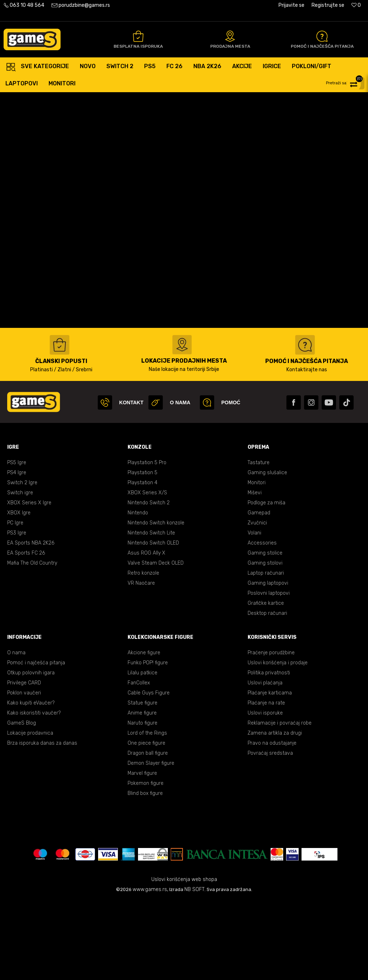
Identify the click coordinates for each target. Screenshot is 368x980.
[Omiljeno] (356, 5)
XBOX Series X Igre (29, 582)
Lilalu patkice (142, 752)
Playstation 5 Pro (147, 542)
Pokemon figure (146, 863)
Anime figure (142, 792)
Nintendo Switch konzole (156, 602)
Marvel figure (142, 852)
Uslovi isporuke (265, 792)
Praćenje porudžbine (271, 732)
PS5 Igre (17, 542)
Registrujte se (328, 5)
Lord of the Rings (147, 812)
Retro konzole (143, 652)
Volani (254, 612)
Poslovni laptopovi (269, 672)
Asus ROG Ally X (146, 632)
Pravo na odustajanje (272, 822)
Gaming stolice (265, 632)
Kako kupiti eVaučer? (31, 782)
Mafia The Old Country (32, 642)
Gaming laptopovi (268, 662)
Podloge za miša (266, 582)
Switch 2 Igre (22, 562)
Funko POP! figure (148, 742)
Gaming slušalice (267, 552)
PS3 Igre (17, 612)
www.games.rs (150, 969)
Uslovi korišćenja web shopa (184, 959)
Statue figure (142, 782)
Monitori (257, 562)
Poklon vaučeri (24, 772)
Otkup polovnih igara (31, 752)
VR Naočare (141, 662)
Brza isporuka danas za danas (42, 822)
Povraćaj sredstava (270, 832)
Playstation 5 (142, 552)
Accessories (262, 622)
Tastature (259, 542)
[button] (346, 83)
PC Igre (15, 602)
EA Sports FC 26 (26, 632)
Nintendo (138, 592)
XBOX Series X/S (147, 572)
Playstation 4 (142, 562)
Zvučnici (257, 602)
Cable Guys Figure (149, 772)
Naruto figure (142, 802)
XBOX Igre (19, 592)
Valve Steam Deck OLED (156, 642)
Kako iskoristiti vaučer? (34, 792)
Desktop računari (267, 692)
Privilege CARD (24, 762)
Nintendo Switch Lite (151, 612)
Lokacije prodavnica (30, 812)
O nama (16, 732)
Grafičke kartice (266, 682)
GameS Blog (22, 802)
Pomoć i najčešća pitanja (36, 742)
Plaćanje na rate (266, 782)
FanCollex (139, 762)
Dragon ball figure (148, 832)
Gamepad (259, 592)
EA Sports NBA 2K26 (31, 622)
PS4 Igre (17, 552)
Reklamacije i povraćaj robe (280, 802)
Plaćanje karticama (270, 772)
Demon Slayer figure (151, 842)
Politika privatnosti (269, 752)
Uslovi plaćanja (265, 762)
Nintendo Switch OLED (153, 622)
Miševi (255, 572)
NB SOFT (194, 969)
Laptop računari (266, 652)
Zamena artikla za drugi (275, 812)
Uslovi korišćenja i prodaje (278, 742)
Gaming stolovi (265, 642)
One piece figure (146, 822)
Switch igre (20, 572)
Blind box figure (145, 873)
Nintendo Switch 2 (149, 582)
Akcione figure (144, 732)
